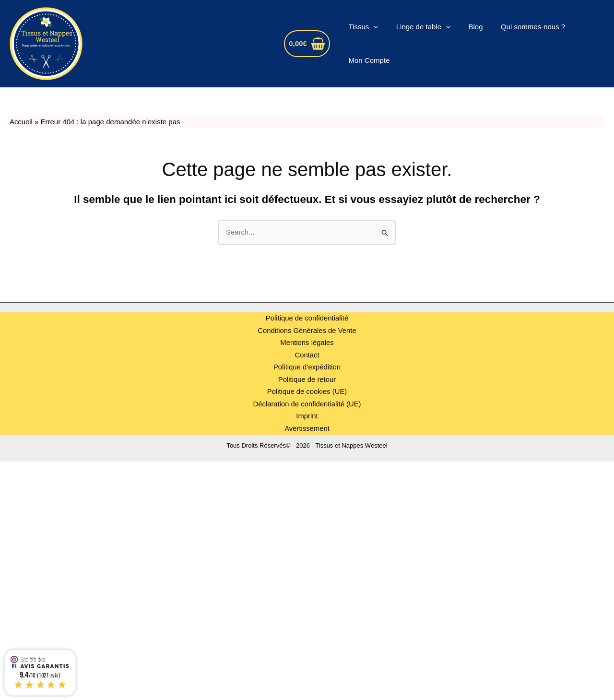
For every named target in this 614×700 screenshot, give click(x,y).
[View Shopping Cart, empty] (307, 44)
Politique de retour (307, 379)
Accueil (21, 122)
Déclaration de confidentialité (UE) (307, 404)
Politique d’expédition (307, 367)
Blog (467, 27)
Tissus (362, 27)
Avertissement (307, 428)
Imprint (307, 416)
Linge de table (418, 27)
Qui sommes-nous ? (520, 27)
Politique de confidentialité (307, 318)
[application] (372, 27)
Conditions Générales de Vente (307, 330)
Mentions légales (307, 343)
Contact (307, 355)
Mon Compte (367, 60)
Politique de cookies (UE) (307, 392)
